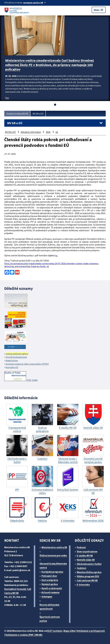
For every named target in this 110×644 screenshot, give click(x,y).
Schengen (47, 597)
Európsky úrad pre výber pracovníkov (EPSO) (27, 364)
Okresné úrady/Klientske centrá (53, 566)
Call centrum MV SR (87, 580)
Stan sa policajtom (87, 552)
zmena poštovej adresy (17, 354)
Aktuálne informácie (31, 132)
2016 (48, 132)
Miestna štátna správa (89, 572)
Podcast (81, 547)
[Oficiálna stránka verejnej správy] (35, 3)
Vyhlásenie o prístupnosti (91, 631)
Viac (7, 98)
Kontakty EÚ (12, 367)
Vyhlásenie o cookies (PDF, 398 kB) (24, 635)
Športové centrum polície (50, 619)
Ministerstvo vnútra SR (54, 547)
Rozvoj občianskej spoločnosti (49, 607)
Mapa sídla (69, 631)
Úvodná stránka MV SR (17, 114)
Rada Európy (12, 360)
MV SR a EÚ (38, 114)
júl (57, 132)
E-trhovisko (83, 585)
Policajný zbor (49, 576)
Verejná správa (50, 584)
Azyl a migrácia (50, 580)
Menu (99, 10)
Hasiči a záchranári (52, 588)
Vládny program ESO (88, 576)
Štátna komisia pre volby (53, 556)
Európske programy (52, 572)
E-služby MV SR (85, 556)
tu (56, 255)
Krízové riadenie (50, 592)
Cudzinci (81, 568)
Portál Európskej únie (16, 357)
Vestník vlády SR (86, 560)
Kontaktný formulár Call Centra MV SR (18, 591)
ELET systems (55, 631)
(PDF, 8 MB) (21, 376)
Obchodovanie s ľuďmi (89, 564)
